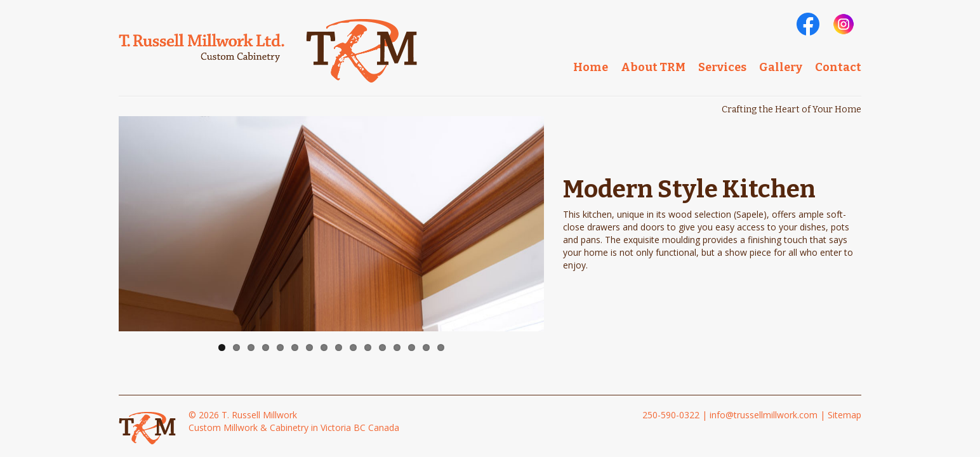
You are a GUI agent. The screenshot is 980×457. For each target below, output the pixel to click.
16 (441, 348)
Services (722, 67)
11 (368, 348)
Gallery (781, 67)
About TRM (653, 67)
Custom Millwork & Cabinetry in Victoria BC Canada (294, 427)
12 (382, 348)
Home (591, 67)
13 (397, 348)
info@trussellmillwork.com (764, 415)
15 (426, 348)
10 (353, 348)
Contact (838, 67)
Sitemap (844, 415)
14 (412, 348)
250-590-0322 (671, 415)
